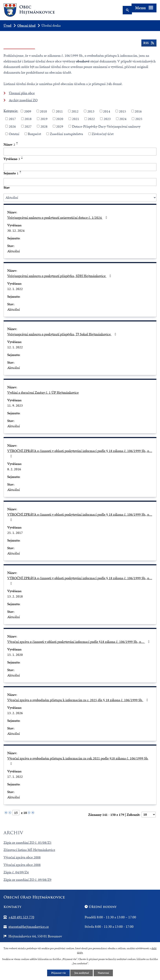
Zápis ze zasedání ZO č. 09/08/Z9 (27, 880)
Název (9, 144)
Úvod (7, 25)
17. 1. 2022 (15, 776)
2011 (59, 111)
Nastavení (103, 973)
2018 (28, 119)
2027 (28, 126)
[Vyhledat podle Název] (80, 152)
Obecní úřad (26, 25)
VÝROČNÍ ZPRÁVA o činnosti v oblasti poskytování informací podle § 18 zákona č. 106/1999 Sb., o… (80, 453)
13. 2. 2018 (15, 596)
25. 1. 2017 (15, 533)
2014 (107, 111)
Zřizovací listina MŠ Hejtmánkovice (29, 850)
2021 (76, 119)
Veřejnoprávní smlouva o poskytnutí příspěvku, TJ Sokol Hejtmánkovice (63, 334)
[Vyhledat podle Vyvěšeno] (80, 167)
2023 (107, 119)
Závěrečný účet (103, 134)
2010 (43, 111)
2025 (139, 119)
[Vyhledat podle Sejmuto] (80, 182)
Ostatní (14, 134)
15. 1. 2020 (15, 655)
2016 (138, 111)
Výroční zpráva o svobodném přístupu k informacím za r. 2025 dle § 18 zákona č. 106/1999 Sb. (78, 700)
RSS (149, 43)
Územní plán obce (22, 93)
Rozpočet (34, 134)
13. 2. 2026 (15, 713)
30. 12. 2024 (16, 230)
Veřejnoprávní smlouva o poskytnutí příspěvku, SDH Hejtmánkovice (60, 276)
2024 (123, 119)
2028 (44, 126)
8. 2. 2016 (14, 469)
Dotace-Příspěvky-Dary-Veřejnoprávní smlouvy (106, 126)
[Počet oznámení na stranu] (149, 815)
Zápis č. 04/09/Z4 (16, 872)
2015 (123, 111)
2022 (91, 119)
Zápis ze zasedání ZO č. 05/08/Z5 (27, 842)
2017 (12, 119)
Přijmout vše (58, 973)
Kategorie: (11, 111)
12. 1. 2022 (15, 289)
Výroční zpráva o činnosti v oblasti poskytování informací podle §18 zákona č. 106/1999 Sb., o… (79, 642)
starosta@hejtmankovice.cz (29, 926)
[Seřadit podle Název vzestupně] (17, 143)
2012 (75, 111)
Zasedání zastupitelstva (66, 134)
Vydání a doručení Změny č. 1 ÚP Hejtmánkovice (43, 392)
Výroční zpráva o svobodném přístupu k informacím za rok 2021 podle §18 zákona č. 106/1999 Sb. (78, 761)
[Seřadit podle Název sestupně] (17, 144)
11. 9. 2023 (15, 405)
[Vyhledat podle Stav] (80, 198)
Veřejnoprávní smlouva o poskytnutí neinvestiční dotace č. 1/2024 (58, 217)
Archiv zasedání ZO (23, 100)
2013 (91, 111)
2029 (60, 126)
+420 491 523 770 (21, 917)
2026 (12, 126)
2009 (28, 111)
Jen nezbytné (82, 973)
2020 (60, 119)
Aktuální (14, 251)
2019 (44, 119)
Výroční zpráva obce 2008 (22, 857)
